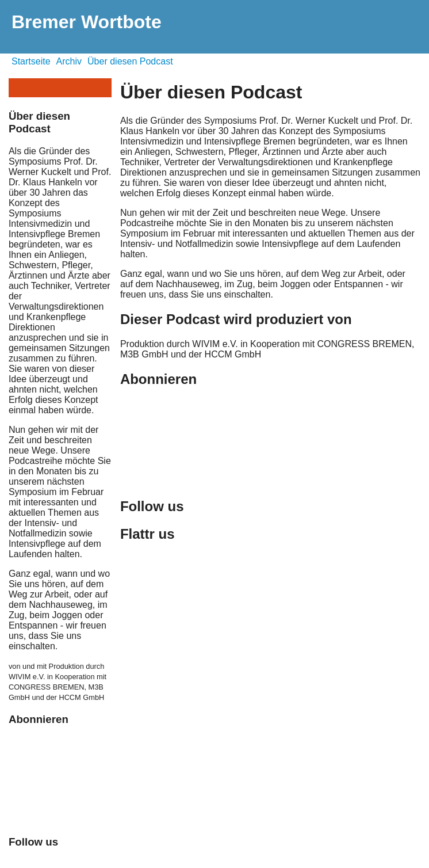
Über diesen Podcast (130, 61)
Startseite (31, 61)
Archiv (69, 61)
